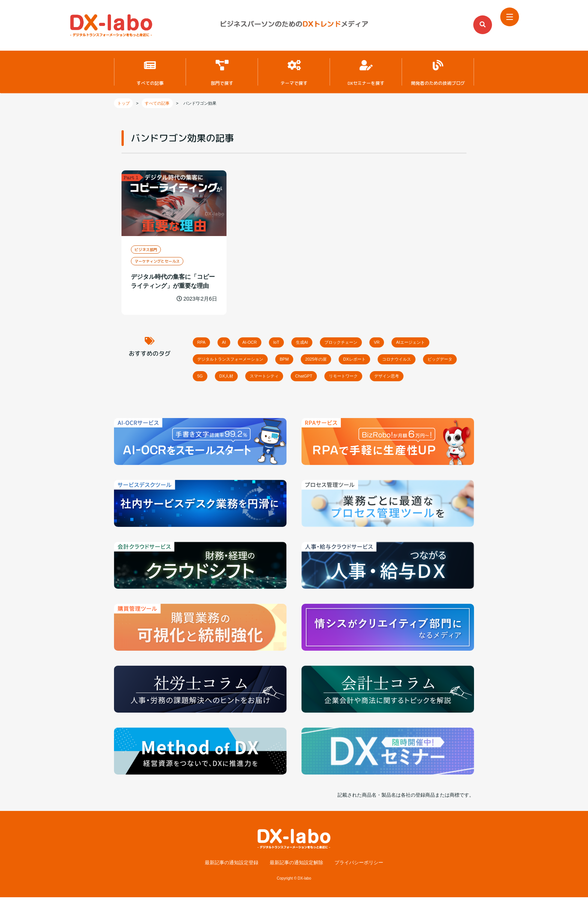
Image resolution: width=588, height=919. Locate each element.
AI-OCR (268, 339)
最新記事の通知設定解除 (296, 885)
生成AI (336, 339)
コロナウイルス (217, 378)
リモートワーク (217, 397)
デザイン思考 (271, 397)
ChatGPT (443, 378)
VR (430, 339)
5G (312, 378)
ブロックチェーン (385, 339)
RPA (205, 339)
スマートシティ (394, 378)
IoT (303, 339)
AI (235, 339)
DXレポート (451, 359)
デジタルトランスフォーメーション (295, 359)
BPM (362, 359)
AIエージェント (217, 359)
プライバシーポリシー (359, 885)
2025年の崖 (403, 359)
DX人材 (346, 378)
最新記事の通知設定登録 (232, 885)
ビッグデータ (271, 378)
